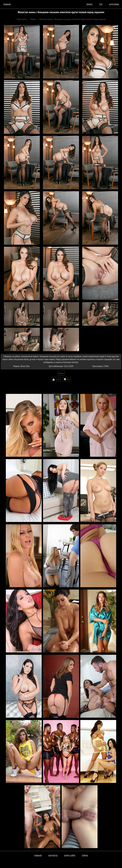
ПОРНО (85, 856)
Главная (7, 4)
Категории (114, 4)
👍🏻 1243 (56, 379)
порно (89, 4)
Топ (101, 4)
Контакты (53, 856)
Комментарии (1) (9, 384)
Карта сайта (70, 856)
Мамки (61, 373)
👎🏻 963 (67, 379)
